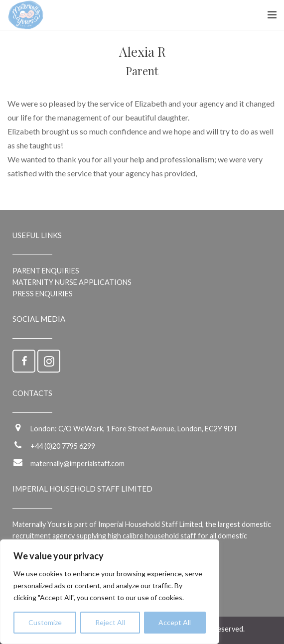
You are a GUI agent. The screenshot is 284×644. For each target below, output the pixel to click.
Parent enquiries (46, 271)
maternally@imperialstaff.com (77, 463)
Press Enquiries (43, 294)
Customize (45, 622)
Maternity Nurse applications (72, 282)
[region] (110, 592)
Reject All (110, 622)
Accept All (175, 622)
